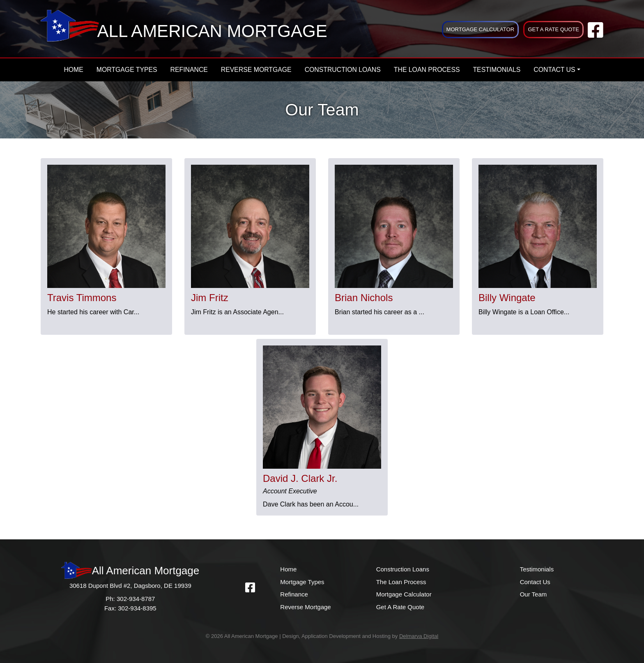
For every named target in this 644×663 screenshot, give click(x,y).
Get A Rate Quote (553, 29)
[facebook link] (596, 34)
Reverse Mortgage (256, 70)
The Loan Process (427, 70)
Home (73, 70)
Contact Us (554, 70)
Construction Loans (343, 70)
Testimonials (497, 70)
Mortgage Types (127, 70)
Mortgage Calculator (480, 29)
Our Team (534, 594)
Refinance (189, 70)
